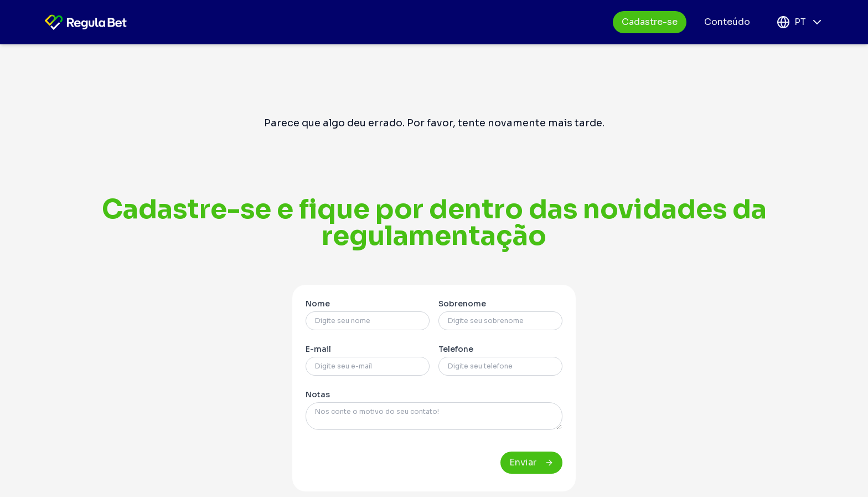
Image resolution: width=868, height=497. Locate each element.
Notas (318, 394)
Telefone (456, 349)
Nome (318, 304)
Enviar (531, 462)
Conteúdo (727, 22)
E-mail (318, 349)
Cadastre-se (650, 22)
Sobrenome (462, 304)
